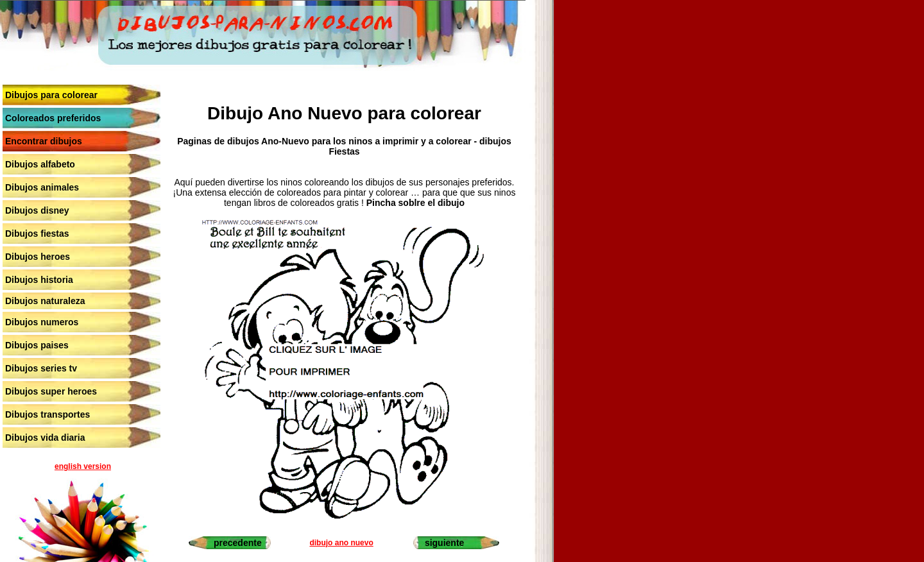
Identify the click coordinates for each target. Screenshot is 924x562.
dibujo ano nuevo (341, 543)
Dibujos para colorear (51, 95)
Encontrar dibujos (44, 141)
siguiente (444, 543)
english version (83, 466)
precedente (238, 543)
